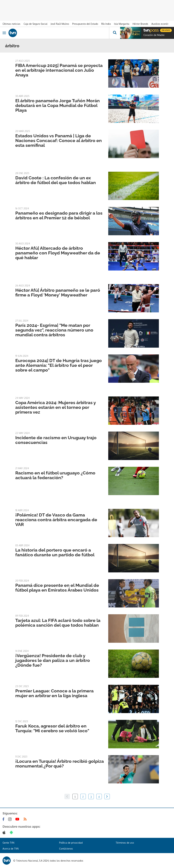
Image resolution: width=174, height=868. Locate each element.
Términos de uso (125, 843)
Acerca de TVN (11, 849)
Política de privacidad (71, 843)
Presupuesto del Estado (85, 24)
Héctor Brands (140, 24)
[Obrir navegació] (4, 33)
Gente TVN (8, 843)
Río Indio (106, 24)
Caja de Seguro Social (36, 24)
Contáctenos (66, 849)
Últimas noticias (11, 24)
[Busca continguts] (115, 33)
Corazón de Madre (154, 35)
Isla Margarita (122, 24)
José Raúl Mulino (60, 24)
